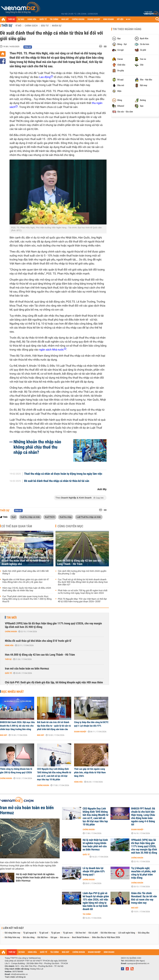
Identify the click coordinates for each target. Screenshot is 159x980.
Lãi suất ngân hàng (127, 933)
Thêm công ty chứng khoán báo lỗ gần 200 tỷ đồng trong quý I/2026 (16, 771)
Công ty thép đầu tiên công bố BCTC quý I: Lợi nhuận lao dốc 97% (91, 724)
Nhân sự (57, 26)
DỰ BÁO (21, 19)
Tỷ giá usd (44, 933)
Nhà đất (4, 735)
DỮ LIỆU (120, 19)
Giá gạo (54, 937)
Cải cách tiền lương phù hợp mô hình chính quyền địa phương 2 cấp (82, 572)
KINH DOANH (109, 19)
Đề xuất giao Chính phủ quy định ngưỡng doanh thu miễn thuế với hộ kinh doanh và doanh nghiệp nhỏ (25, 561)
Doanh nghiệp (80, 732)
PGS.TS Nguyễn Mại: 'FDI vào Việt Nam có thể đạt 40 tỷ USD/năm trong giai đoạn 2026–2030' (82, 600)
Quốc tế (8, 673)
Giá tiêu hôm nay (108, 933)
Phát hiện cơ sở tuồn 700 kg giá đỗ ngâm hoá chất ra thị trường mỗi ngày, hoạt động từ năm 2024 (83, 592)
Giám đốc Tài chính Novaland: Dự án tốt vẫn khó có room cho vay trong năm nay (144, 898)
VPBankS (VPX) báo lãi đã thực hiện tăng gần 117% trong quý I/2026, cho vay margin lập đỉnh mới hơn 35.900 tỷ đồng (53, 625)
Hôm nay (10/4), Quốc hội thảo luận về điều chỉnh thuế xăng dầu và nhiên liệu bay (27, 589)
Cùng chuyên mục (70, 526)
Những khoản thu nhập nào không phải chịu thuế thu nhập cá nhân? (37, 447)
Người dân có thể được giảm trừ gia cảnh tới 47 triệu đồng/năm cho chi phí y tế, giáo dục (26, 581)
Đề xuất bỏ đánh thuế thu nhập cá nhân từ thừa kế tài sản (57, 481)
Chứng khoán (11, 632)
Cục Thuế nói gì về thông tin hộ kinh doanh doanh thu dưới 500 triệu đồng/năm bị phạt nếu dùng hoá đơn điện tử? (83, 582)
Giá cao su (65, 937)
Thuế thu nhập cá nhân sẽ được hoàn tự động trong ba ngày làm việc (63, 474)
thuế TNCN (50, 517)
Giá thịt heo (42, 937)
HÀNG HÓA (32, 19)
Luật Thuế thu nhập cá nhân (89, 517)
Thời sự (7, 26)
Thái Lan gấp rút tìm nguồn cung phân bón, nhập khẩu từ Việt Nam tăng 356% (90, 772)
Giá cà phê (93, 933)
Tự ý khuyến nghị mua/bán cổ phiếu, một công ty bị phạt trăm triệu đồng (143, 873)
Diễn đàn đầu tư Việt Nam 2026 (106, 937)
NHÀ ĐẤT (65, 19)
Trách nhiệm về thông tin (15, 977)
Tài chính (87, 914)
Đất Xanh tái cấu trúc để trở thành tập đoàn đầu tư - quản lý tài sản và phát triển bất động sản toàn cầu (54, 726)
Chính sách (31, 26)
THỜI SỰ (11, 19)
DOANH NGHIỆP (94, 19)
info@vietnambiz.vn (19, 974)
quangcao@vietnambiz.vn (138, 963)
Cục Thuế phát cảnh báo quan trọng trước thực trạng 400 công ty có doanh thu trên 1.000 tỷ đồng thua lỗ (27, 599)
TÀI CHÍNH (54, 19)
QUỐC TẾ (43, 19)
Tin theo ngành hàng (127, 29)
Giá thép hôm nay (12, 937)
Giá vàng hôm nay (12, 933)
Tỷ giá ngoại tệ (30, 933)
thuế (14, 517)
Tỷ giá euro (68, 933)
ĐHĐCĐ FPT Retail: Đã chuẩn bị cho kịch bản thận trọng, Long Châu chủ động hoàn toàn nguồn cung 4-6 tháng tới (143, 817)
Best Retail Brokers (81, 937)
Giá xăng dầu (144, 933)
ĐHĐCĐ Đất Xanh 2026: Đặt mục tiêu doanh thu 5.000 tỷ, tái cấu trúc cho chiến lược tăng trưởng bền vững (17, 726)
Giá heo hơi (81, 933)
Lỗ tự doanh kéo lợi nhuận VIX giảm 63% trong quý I (94, 871)
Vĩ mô (18, 26)
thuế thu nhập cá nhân (30, 517)
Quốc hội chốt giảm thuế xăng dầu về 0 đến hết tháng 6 (26, 572)
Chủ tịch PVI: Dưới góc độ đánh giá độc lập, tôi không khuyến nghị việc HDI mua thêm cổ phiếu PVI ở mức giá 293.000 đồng (54, 684)
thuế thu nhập (66, 517)
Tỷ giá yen (56, 933)
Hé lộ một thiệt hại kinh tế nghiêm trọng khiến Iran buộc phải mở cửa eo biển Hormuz (37, 877)
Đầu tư (45, 26)
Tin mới (11, 618)
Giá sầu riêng (29, 937)
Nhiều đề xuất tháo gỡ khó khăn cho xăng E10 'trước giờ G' (38, 641)
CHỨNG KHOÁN (78, 19)
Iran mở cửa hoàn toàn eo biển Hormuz (27, 669)
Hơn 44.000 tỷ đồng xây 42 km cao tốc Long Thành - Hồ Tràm (79, 562)
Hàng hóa (9, 645)
